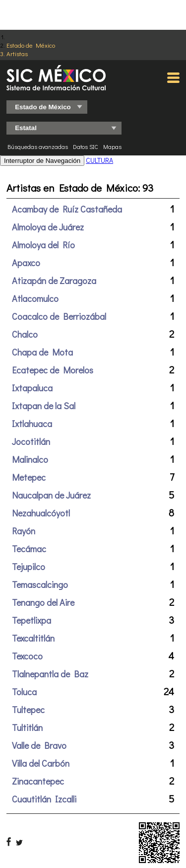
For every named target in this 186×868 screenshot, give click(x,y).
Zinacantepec (38, 781)
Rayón (24, 531)
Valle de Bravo (39, 745)
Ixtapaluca (32, 388)
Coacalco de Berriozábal (59, 316)
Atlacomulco (35, 298)
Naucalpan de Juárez (51, 495)
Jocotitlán (31, 441)
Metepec (29, 477)
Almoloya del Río (43, 245)
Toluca (24, 692)
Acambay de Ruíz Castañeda (67, 209)
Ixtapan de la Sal (44, 406)
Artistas (17, 53)
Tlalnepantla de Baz (50, 674)
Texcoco (27, 656)
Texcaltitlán (33, 638)
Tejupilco (29, 567)
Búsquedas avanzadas (38, 146)
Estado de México (31, 45)
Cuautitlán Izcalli (44, 799)
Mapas (112, 146)
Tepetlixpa (31, 620)
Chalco (25, 334)
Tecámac (29, 549)
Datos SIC (86, 146)
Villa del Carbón (41, 763)
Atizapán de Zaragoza (54, 281)
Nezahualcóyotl (41, 513)
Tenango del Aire (43, 602)
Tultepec (28, 710)
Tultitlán (27, 727)
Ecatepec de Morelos (53, 370)
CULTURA (99, 160)
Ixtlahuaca (32, 424)
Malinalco (30, 459)
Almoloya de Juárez (48, 227)
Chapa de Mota (42, 352)
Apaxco (26, 263)
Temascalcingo (40, 584)
